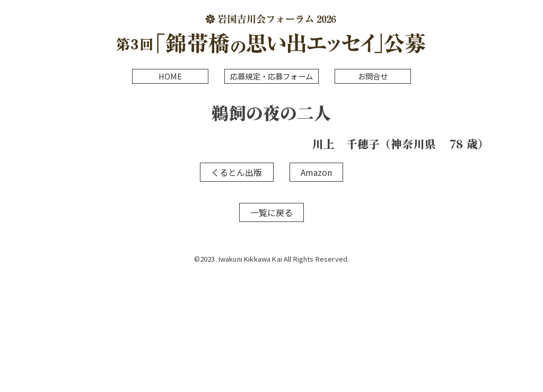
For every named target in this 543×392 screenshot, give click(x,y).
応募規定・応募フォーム (271, 76)
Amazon (317, 172)
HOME (170, 76)
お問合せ (373, 76)
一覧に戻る (272, 212)
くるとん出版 (237, 172)
